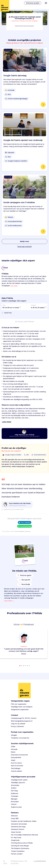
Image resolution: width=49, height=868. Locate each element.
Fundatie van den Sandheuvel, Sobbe (24, 821)
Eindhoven (15, 794)
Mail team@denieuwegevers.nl (22, 721)
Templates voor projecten (20, 738)
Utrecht (14, 804)
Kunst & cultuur (16, 763)
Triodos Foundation (18, 851)
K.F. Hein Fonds (16, 838)
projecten (8, 531)
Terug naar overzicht (24, 247)
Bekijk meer (25, 241)
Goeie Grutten (16, 832)
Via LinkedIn (25, 522)
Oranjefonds (15, 840)
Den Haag (14, 791)
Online (13, 747)
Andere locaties (16, 807)
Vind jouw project (33, 3)
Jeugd (13, 760)
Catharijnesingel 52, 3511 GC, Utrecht (24, 718)
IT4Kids (12, 531)
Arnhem (14, 788)
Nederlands (41, 861)
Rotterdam (15, 802)
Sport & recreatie (17, 766)
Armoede (14, 749)
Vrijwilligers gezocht (18, 783)
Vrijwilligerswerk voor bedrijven (22, 707)
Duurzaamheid (16, 758)
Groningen (15, 796)
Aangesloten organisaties (20, 710)
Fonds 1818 (15, 819)
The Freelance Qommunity (20, 849)
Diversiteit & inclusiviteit (19, 755)
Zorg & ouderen (16, 771)
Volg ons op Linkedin (18, 724)
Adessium (14, 816)
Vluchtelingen (16, 769)
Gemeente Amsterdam (19, 824)
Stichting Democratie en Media (22, 843)
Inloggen (14, 735)
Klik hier (31, 322)
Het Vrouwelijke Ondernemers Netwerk (24, 835)
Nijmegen (14, 799)
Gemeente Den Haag (18, 827)
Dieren (13, 752)
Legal (35, 861)
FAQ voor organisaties (19, 704)
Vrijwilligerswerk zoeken (19, 780)
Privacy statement (17, 727)
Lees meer (9, 601)
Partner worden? (17, 854)
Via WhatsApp (24, 526)
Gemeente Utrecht (18, 829)
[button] (46, 644)
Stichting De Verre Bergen (20, 846)
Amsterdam (15, 785)
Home (3, 531)
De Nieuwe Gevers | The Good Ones (19, 862)
